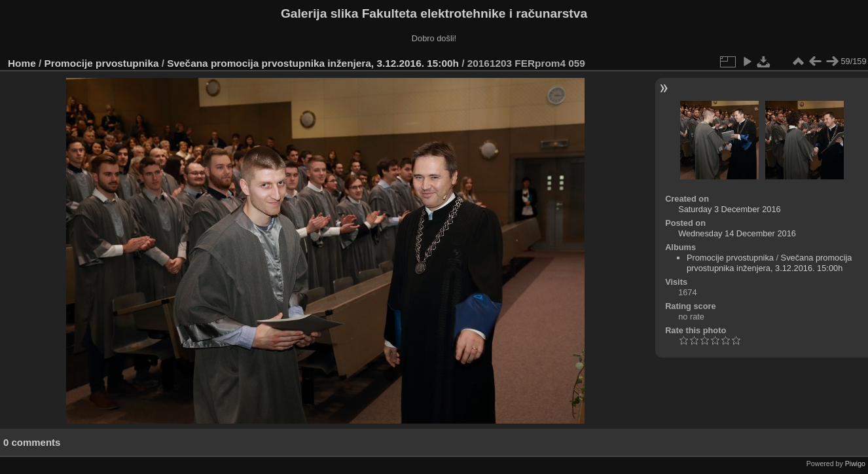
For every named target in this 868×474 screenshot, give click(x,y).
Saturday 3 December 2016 (730, 209)
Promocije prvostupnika (102, 63)
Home (22, 63)
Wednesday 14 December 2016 (737, 233)
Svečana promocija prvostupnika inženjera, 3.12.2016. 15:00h (313, 63)
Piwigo (855, 464)
